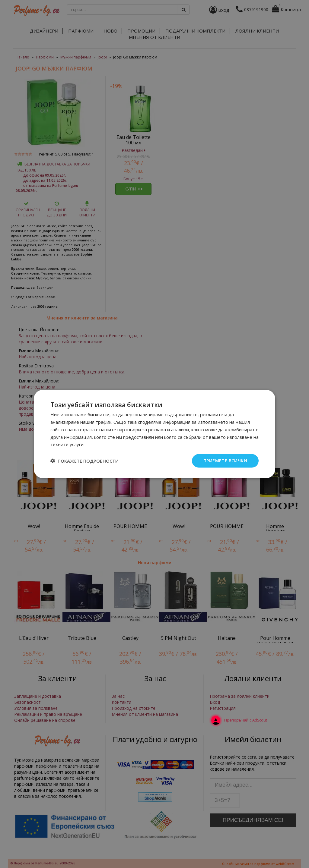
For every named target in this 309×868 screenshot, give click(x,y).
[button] (84, 461)
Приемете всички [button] (225, 461)
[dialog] (154, 434)
